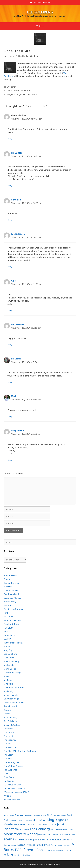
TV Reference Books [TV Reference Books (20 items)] (30, 850)
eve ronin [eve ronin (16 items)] (21, 824)
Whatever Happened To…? (16, 792)
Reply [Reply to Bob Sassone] (10, 345)
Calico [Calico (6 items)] (20, 820)
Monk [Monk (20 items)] (8, 834)
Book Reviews (10, 575)
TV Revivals (9, 781)
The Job (7, 744)
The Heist (8, 736)
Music (7, 676)
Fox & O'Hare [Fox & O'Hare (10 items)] (50, 825)
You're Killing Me (12, 800)
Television (8, 729)
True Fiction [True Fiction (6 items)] (66, 845)
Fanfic (7, 613)
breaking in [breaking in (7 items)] (14, 820)
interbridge (55, 864)
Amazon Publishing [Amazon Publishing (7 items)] (32, 815)
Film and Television (13, 620)
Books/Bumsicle (11, 583)
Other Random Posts (14, 702)
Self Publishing (11, 721)
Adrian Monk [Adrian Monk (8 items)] (9, 815)
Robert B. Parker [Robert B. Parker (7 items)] (69, 835)
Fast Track (9, 616)
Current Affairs (11, 590)
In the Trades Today (13, 643)
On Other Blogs (11, 699)
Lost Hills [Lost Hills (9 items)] (54, 829)
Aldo (13, 281)
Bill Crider (16, 359)
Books (7, 579)
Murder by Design (12, 673)
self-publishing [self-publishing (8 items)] (40, 840)
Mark (14, 396)
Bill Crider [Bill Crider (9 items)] (52, 815)
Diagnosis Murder (12, 598)
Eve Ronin (8, 605)
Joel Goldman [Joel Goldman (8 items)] (24, 829)
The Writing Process (13, 766)
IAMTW (7, 639)
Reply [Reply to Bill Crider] (10, 382)
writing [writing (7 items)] (27, 855)
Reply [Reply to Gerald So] (10, 220)
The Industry (10, 740)
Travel (7, 773)
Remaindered (10, 706)
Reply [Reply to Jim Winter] (10, 185)
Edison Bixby (10, 602)
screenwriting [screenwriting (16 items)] (24, 839)
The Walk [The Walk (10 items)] (46, 845)
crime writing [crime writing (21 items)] (43, 819)
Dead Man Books (12, 594)
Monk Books (10, 669)
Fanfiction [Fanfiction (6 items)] (40, 825)
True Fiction (9, 777)
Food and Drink (11, 624)
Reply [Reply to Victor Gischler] (10, 139)
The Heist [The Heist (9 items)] (21, 845)
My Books (8, 684)
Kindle (7, 646)
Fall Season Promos (13, 609)
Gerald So (16, 200)
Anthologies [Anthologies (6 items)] (43, 815)
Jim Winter (17, 153)
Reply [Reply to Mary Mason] (10, 460)
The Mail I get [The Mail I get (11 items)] (33, 845)
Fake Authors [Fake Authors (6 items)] (32, 825)
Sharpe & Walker (12, 725)
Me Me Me (9, 665)
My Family (11, 87)
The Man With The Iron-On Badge (20, 751)
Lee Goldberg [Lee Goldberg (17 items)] (40, 829)
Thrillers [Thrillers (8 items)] (54, 845)
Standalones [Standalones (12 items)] (54, 839)
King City (8, 650)
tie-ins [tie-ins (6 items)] (60, 845)
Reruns (7, 710)
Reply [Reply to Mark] (10, 416)
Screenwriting (10, 717)
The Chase (9, 732)
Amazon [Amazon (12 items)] (20, 815)
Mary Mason (17, 430)
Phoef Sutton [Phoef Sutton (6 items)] (42, 835)
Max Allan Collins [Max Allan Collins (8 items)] (66, 829)
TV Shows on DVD (12, 785)
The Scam (8, 755)
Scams (7, 714)
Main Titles (9, 658)
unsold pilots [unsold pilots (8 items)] (19, 855)
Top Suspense (10, 770)
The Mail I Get (10, 747)
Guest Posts (9, 635)
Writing (7, 796)
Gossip (7, 631)
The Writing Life (11, 762)
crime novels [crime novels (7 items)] (27, 820)
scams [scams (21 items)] (9, 839)
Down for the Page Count (19, 91)
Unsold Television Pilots (15, 788)
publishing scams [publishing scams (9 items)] (55, 834)
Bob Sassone (18, 324)
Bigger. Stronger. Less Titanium (22, 94)
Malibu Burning (11, 661)
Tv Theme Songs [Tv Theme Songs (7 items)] (62, 850)
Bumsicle (8, 587)
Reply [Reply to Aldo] (10, 310)
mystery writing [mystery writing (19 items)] (26, 834)
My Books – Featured (14, 688)
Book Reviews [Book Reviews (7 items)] (62, 815)
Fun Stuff (8, 628)
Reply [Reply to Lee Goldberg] (10, 267)
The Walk (8, 758)
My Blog (8, 680)
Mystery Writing (11, 695)
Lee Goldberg (40, 12)
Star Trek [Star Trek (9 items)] (66, 840)
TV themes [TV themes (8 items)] (51, 850)
